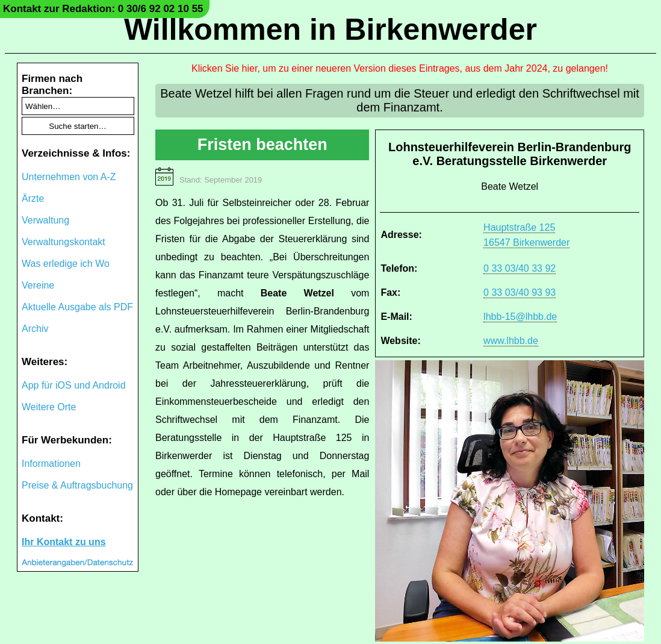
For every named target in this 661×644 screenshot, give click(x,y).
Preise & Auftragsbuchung (77, 485)
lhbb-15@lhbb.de (520, 317)
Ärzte (33, 199)
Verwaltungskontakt (64, 242)
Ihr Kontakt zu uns (64, 542)
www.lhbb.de (511, 341)
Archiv (35, 329)
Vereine (38, 285)
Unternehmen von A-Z (69, 177)
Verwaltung (45, 220)
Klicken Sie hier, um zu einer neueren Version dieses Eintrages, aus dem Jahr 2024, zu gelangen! (400, 68)
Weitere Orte (49, 407)
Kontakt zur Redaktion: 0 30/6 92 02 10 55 (103, 9)
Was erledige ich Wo (66, 264)
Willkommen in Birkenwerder (330, 30)
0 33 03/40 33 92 (520, 268)
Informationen (51, 464)
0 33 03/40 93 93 (520, 292)
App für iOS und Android (74, 385)
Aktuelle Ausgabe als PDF (77, 307)
